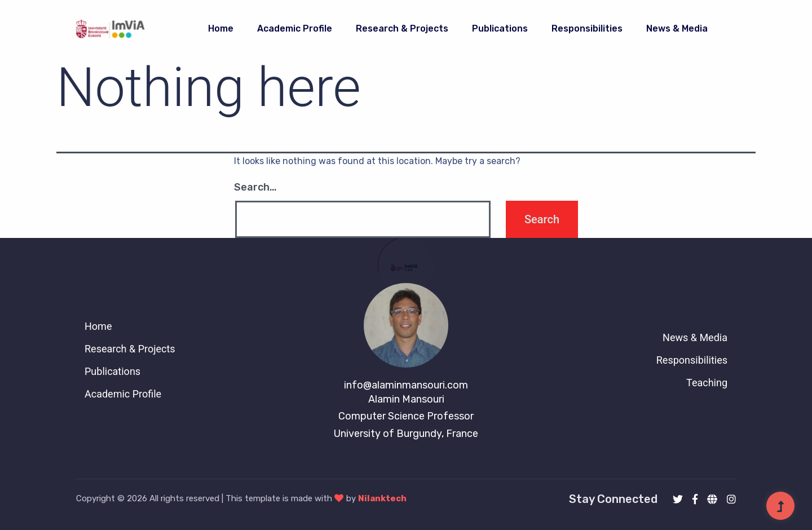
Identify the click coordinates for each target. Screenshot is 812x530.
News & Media (677, 28)
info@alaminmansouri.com (406, 385)
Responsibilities (587, 28)
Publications (112, 371)
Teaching (707, 383)
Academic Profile (295, 28)
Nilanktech (382, 498)
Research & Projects (402, 28)
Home (221, 28)
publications (500, 28)
